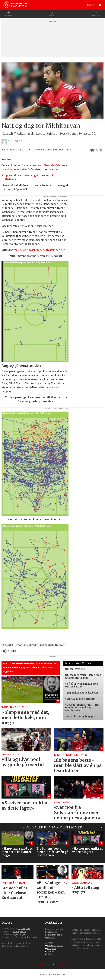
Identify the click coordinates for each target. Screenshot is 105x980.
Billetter (52, 15)
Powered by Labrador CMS (52, 975)
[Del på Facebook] (92, 150)
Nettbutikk (95, 15)
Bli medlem (9, 15)
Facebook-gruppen (55, 946)
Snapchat (50, 952)
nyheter (8, 645)
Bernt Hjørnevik (19, 932)
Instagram (51, 949)
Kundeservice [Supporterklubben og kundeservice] (51, 932)
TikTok (49, 954)
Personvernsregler (44, 964)
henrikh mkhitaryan (52, 645)
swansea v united (27, 645)
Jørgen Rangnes (19, 934)
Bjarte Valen (32, 937)
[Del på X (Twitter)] (97, 150)
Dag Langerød (24, 929)
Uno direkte (50, 938)
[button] (102, 828)
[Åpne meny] (100, 5)
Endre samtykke (63, 964)
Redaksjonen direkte (54, 935)
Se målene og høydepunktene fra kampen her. (38, 250)
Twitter (50, 943)
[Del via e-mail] (101, 150)
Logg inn (91, 5)
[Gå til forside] (15, 5)
